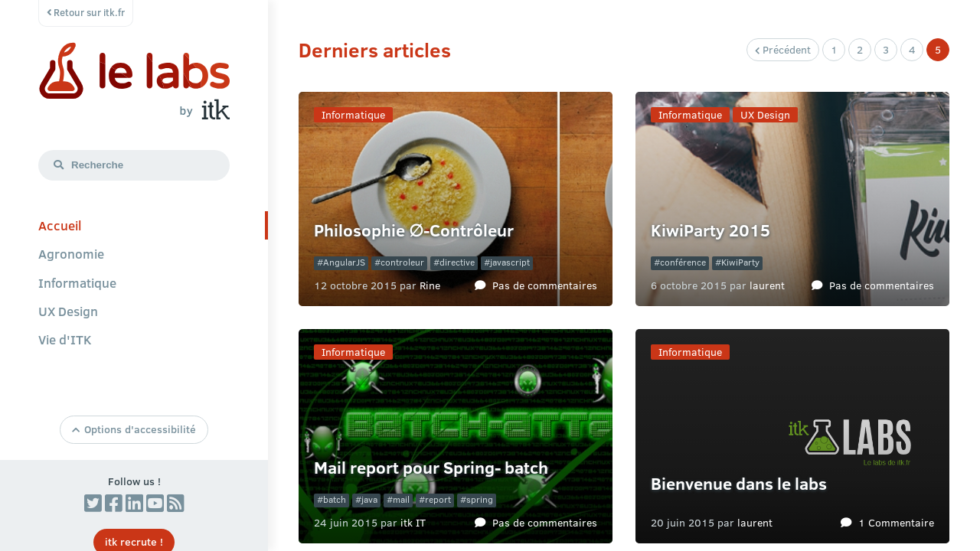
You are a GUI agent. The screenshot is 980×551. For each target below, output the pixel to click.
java (369, 499)
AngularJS (344, 262)
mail (401, 499)
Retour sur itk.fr (86, 12)
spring (480, 499)
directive (457, 262)
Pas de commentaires (545, 285)
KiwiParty (740, 262)
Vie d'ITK (65, 339)
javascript (510, 262)
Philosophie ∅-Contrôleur (414, 230)
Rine (430, 285)
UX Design (68, 311)
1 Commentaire (896, 522)
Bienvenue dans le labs (739, 483)
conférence (683, 262)
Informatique (77, 282)
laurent (767, 285)
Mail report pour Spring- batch (431, 467)
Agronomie (71, 253)
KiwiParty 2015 (710, 230)
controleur (402, 262)
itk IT (413, 522)
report (438, 499)
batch (335, 499)
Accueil (60, 225)
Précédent (783, 49)
